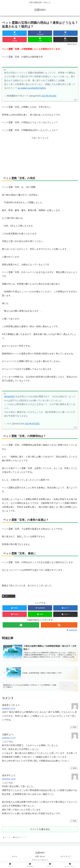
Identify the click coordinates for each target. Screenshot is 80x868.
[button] (65, 40)
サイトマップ (65, 857)
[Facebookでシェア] (40, 33)
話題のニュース (9, 596)
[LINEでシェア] (40, 40)
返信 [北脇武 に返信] (74, 768)
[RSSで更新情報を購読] (59, 625)
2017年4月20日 (32, 424)
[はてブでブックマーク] (65, 33)
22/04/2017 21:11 (9, 709)
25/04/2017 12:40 (9, 779)
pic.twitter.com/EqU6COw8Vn (32, 88)
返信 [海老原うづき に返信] (74, 727)
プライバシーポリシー (40, 860)
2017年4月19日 (49, 96)
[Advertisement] (40, 155)
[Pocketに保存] (15, 40)
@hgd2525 (9, 397)
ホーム (15, 857)
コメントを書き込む (40, 830)
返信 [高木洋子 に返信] (74, 821)
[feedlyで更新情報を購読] (21, 625)
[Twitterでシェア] (15, 33)
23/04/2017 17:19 (9, 738)
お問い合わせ (40, 857)
